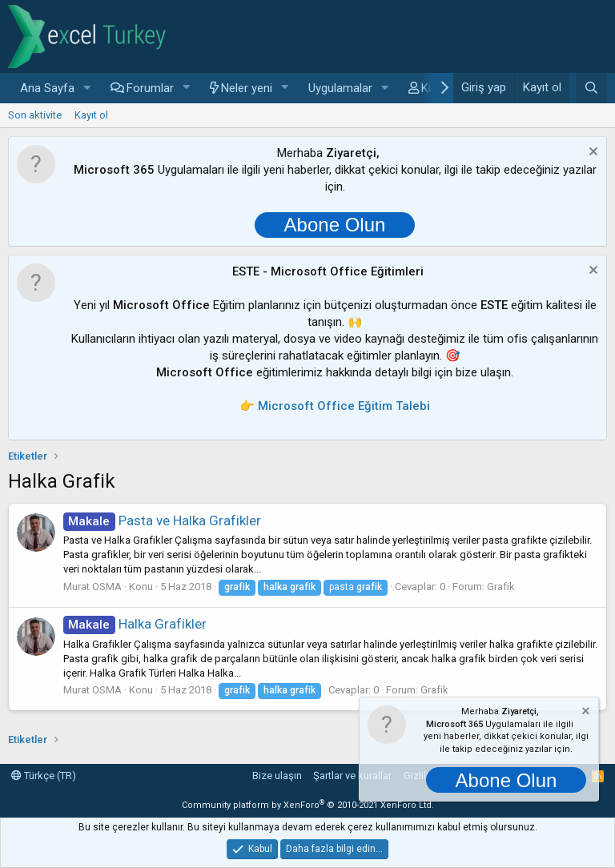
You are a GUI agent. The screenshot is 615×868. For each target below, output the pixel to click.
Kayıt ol (91, 115)
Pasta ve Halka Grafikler (162, 520)
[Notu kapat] (591, 153)
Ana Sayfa (47, 88)
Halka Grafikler (135, 624)
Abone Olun (335, 225)
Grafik (501, 587)
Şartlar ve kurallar (352, 776)
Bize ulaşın (277, 776)
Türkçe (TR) (44, 776)
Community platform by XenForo (308, 805)
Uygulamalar (340, 88)
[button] (87, 88)
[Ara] (591, 88)
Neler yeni (247, 88)
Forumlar (150, 88)
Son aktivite (35, 115)
